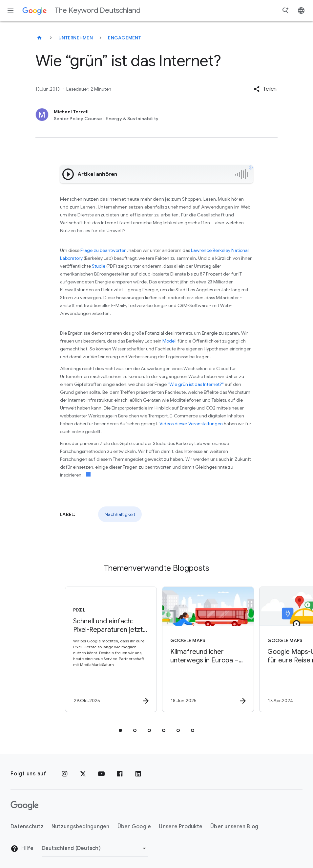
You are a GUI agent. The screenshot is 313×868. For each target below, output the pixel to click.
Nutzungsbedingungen (81, 827)
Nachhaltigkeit (120, 514)
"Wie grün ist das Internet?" (196, 384)
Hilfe (22, 849)
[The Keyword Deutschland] (39, 38)
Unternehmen (76, 38)
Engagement (125, 38)
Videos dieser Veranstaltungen (191, 424)
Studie (99, 266)
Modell (169, 341)
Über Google (134, 827)
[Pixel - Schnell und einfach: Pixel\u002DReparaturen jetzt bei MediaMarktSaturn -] (107, 649)
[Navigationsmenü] (10, 11)
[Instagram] (65, 774)
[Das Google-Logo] (25, 806)
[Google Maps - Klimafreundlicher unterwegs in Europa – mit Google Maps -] (204, 649)
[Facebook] (120, 774)
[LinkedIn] (138, 774)
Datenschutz (27, 827)
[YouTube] (101, 774)
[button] (265, 89)
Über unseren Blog (234, 827)
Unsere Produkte (181, 827)
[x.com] (83, 774)
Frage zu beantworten (104, 250)
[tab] (120, 730)
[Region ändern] (95, 848)
